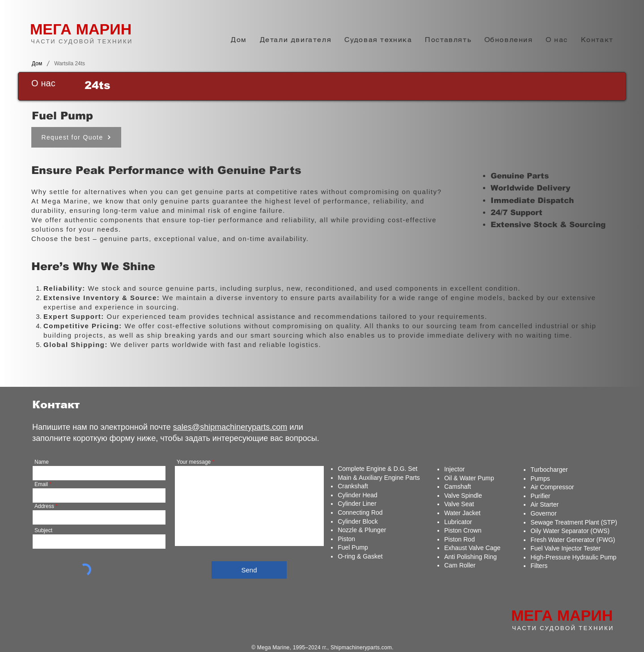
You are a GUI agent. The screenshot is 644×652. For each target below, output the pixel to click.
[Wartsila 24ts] (70, 64)
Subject (43, 530)
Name (42, 462)
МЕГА (51, 29)
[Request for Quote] (76, 137)
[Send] (249, 570)
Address (44, 506)
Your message (194, 462)
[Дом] (37, 64)
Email (41, 484)
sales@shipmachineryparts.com (230, 427)
